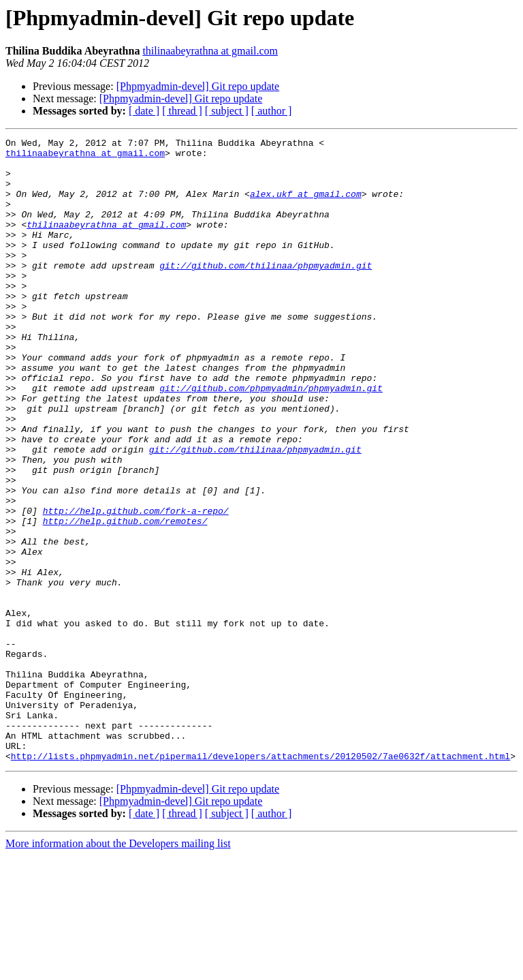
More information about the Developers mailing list (118, 968)
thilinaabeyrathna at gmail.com (210, 51)
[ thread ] (182, 111)
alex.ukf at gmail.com (306, 206)
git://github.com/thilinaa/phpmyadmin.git (266, 292)
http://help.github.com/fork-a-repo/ (136, 586)
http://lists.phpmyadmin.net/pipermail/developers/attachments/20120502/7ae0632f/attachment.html (260, 881)
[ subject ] (227, 111)
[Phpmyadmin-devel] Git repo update (198, 86)
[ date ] (144, 111)
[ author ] (272, 111)
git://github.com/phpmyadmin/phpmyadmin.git (271, 439)
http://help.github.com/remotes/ (125, 598)
